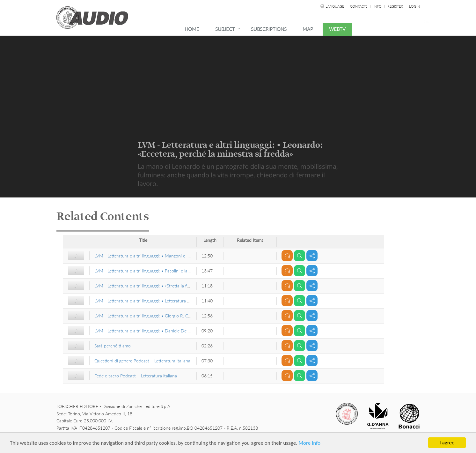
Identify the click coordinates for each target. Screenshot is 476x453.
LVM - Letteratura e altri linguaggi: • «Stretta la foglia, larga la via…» (159, 286)
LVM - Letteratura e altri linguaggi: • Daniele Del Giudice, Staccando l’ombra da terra (176, 331)
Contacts (359, 6)
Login (414, 6)
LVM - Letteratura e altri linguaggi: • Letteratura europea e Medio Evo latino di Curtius (178, 301)
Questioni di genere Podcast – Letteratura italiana (142, 361)
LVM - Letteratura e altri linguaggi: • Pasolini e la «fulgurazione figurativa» (165, 271)
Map (308, 29)
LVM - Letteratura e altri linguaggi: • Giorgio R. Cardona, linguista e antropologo (172, 316)
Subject (225, 29)
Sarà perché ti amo (113, 346)
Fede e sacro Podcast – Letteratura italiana (136, 376)
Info (378, 6)
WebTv (337, 29)
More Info (309, 443)
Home (192, 29)
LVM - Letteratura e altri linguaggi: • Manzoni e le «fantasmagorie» (158, 256)
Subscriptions (269, 29)
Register (395, 6)
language (335, 6)
